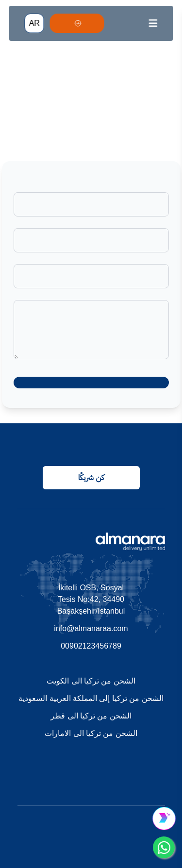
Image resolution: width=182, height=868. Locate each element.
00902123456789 (91, 646)
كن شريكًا (91, 477)
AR (34, 23)
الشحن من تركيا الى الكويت (91, 681)
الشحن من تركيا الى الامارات (91, 733)
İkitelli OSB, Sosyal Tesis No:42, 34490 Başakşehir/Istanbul (91, 599)
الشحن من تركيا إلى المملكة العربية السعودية (91, 698)
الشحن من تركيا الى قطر (91, 716)
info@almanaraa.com (91, 628)
